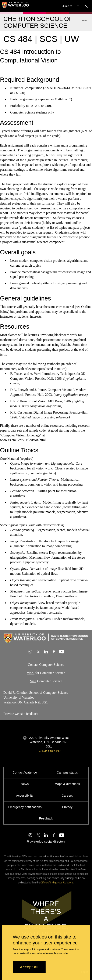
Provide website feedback (21, 714)
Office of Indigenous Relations (57, 883)
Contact (33, 665)
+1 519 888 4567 (49, 751)
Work (31, 673)
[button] (71, 6)
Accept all (29, 967)
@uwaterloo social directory (46, 842)
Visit (33, 681)
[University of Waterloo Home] (15, 6)
